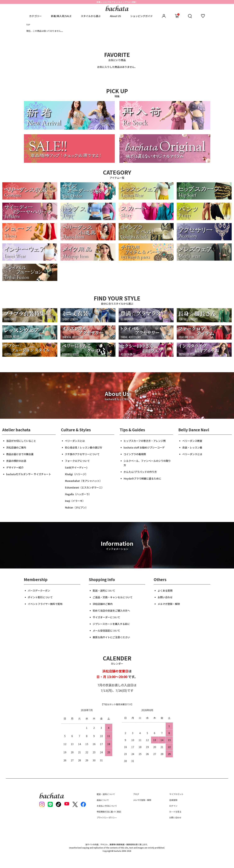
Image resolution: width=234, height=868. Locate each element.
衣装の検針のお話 (16, 461)
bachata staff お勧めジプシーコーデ (144, 447)
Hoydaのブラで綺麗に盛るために (142, 478)
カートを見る (175, 812)
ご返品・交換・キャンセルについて (113, 597)
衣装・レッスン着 (192, 447)
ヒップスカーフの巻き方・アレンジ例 (145, 441)
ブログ (136, 794)
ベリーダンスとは (75, 441)
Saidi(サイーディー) (76, 467)
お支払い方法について (107, 806)
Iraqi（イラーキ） (75, 501)
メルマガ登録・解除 (169, 604)
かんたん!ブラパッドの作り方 (140, 472)
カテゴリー (35, 16)
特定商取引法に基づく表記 (109, 812)
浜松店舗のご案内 (16, 447)
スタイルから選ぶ (91, 16)
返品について (103, 800)
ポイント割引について (40, 597)
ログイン (173, 806)
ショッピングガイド (141, 16)
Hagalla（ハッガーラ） (78, 494)
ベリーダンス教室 (192, 441)
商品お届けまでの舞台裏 (20, 454)
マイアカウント (176, 794)
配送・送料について (104, 591)
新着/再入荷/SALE (61, 16)
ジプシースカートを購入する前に (111, 624)
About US (115, 16)
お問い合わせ (165, 597)
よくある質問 (165, 591)
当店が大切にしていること (21, 441)
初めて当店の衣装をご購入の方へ (111, 610)
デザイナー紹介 (15, 467)
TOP (28, 25)
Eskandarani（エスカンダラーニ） (84, 487)
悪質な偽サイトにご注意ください (111, 637)
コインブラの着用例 (135, 454)
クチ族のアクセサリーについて (82, 454)
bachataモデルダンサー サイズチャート (29, 474)
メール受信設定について (106, 630)
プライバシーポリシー (107, 818)
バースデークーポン (39, 591)
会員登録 (173, 800)
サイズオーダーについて (106, 617)
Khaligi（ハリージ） (76, 474)
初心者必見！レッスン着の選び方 (84, 447)
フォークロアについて (77, 461)
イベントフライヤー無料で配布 (45, 604)
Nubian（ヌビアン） (76, 507)
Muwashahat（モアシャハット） (83, 481)
